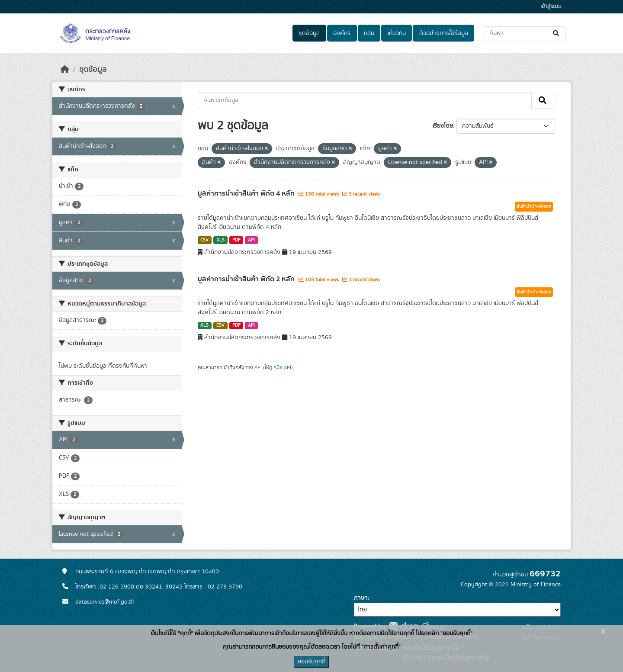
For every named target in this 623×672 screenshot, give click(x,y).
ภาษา (361, 598)
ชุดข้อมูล (309, 33)
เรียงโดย (443, 126)
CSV (204, 240)
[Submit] (557, 34)
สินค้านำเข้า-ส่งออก (534, 206)
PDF (236, 240)
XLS (220, 240)
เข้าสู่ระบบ (551, 7)
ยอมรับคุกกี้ (311, 662)
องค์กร (342, 33)
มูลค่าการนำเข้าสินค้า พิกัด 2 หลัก (247, 279)
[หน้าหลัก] (65, 70)
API (251, 240)
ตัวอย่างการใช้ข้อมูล (444, 33)
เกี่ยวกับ (397, 33)
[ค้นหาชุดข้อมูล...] (525, 34)
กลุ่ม (369, 33)
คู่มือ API (282, 367)
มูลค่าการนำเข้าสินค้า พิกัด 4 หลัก (247, 193)
